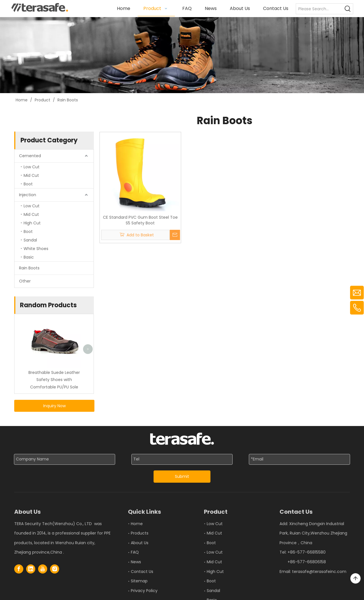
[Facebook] (19, 569)
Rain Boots (29, 268)
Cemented (30, 155)
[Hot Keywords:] (348, 9)
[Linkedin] (31, 569)
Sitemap (139, 581)
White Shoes (36, 248)
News (136, 562)
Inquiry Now (54, 406)
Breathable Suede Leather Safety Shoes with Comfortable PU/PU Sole (54, 380)
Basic (29, 257)
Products (140, 533)
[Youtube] (43, 569)
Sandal (30, 240)
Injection (28, 194)
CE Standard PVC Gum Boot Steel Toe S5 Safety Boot (140, 220)
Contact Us (142, 571)
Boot (28, 184)
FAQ (135, 552)
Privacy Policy (144, 590)
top (355, 579)
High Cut (32, 223)
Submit (182, 476)
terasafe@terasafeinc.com (319, 571)
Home (137, 523)
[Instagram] (55, 569)
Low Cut (32, 167)
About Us (140, 542)
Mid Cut (31, 175)
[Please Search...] (319, 9)
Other (25, 281)
